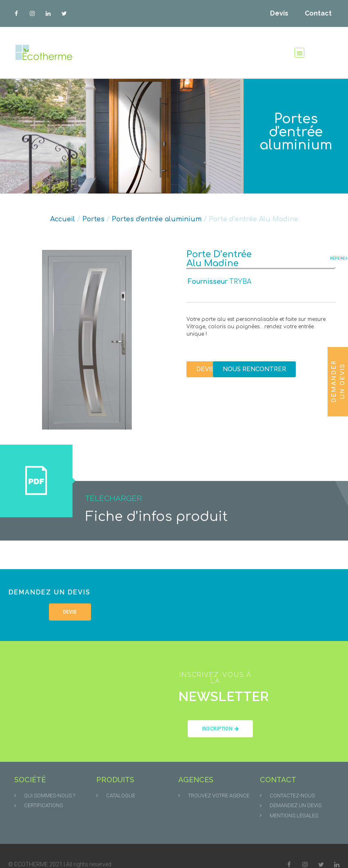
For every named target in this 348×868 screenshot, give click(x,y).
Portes (93, 219)
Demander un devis (338, 381)
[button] (300, 53)
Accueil (63, 219)
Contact (318, 13)
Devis (279, 13)
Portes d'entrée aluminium (296, 132)
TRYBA (240, 282)
